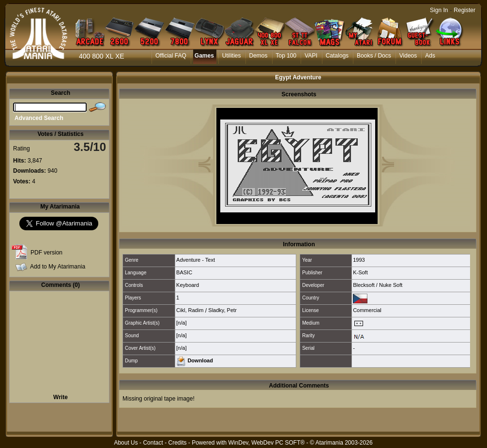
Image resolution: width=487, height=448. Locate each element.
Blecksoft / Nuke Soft (378, 285)
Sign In (439, 10)
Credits (177, 443)
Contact (153, 443)
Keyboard (188, 285)
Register (464, 10)
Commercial (367, 310)
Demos (259, 56)
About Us (126, 443)
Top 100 (286, 56)
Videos (408, 56)
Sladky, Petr (222, 310)
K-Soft (360, 272)
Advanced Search (39, 118)
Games (204, 56)
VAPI (311, 56)
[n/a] (181, 323)
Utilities (232, 56)
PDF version (46, 253)
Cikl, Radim (190, 310)
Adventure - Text (196, 260)
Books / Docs (374, 56)
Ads (430, 56)
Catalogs (337, 56)
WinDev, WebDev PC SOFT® (267, 443)
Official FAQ (171, 56)
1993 (359, 260)
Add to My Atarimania (58, 267)
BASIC (184, 272)
